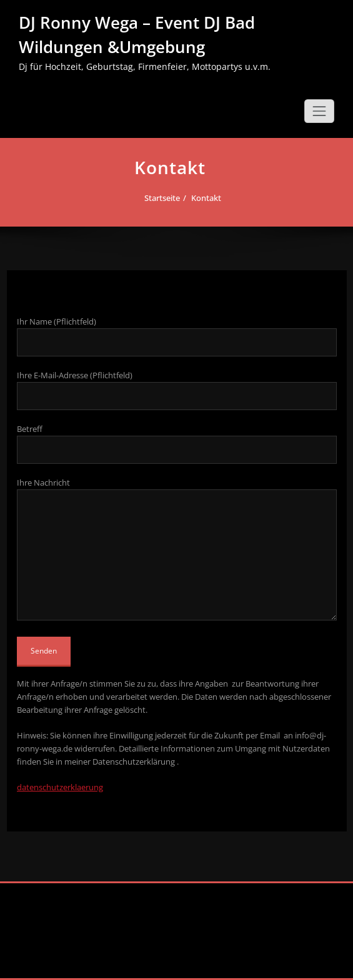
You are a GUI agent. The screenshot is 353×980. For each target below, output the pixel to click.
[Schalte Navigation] (319, 111)
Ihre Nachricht (177, 549)
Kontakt (203, 198)
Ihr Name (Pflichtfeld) (177, 336)
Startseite (159, 198)
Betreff (177, 443)
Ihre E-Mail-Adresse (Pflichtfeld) (177, 390)
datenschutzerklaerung (60, 787)
